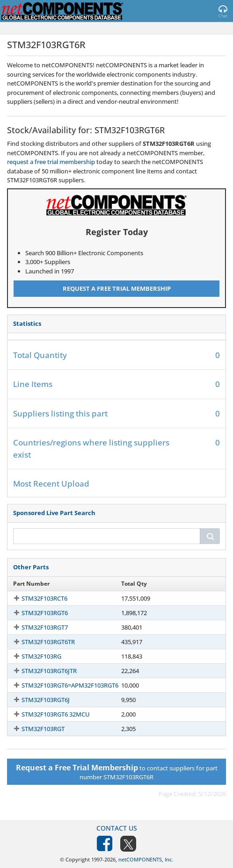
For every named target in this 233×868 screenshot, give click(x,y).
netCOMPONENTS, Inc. (146, 859)
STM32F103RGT (43, 729)
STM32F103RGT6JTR (49, 671)
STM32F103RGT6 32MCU (56, 714)
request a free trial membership (51, 162)
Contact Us (117, 828)
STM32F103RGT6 (45, 613)
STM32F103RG (41, 656)
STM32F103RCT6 (44, 598)
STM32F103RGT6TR (48, 642)
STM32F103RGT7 (45, 627)
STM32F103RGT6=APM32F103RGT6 (70, 685)
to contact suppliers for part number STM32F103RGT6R (117, 772)
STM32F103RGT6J (46, 700)
